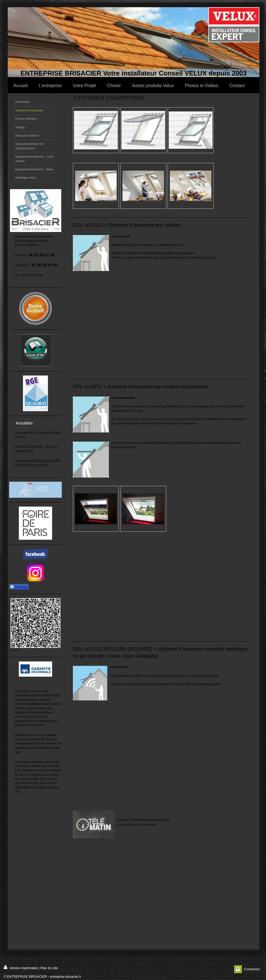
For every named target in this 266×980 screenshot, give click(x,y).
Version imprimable (21, 968)
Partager (19, 587)
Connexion (252, 969)
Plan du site (49, 968)
